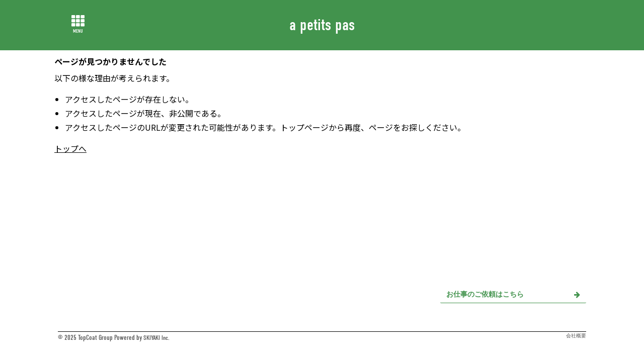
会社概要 (576, 336)
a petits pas (322, 25)
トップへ (70, 148)
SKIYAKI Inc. (158, 338)
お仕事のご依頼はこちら (513, 294)
